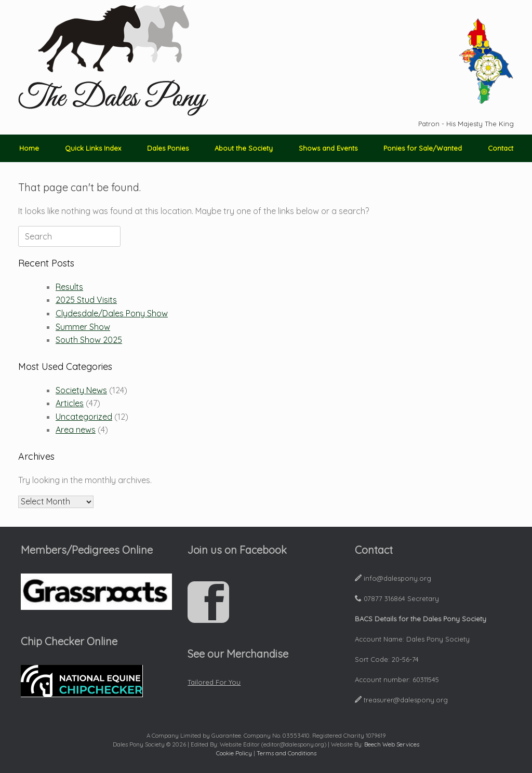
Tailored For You (214, 682)
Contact (501, 148)
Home (29, 148)
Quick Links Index (93, 148)
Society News (81, 390)
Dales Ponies (168, 148)
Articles (70, 403)
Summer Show (83, 327)
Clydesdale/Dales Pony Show (112, 313)
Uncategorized (84, 417)
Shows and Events (328, 148)
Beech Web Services (392, 744)
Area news (76, 430)
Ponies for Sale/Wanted (423, 148)
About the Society (244, 148)
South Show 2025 (89, 340)
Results (69, 287)
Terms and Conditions (287, 753)
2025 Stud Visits (86, 300)
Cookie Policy (234, 753)
